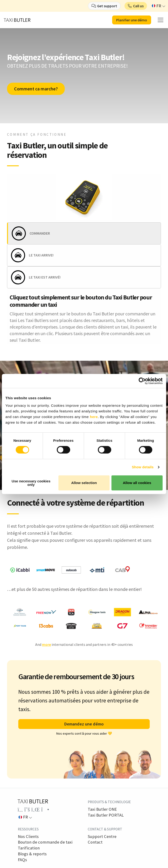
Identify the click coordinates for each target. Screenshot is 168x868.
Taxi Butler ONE (102, 809)
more (46, 644)
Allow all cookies (137, 483)
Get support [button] (107, 6)
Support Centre (102, 837)
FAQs (22, 860)
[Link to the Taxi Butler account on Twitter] (27, 810)
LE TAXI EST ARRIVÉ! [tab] (45, 277)
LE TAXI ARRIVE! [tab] (41, 255)
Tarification (29, 848)
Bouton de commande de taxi (45, 842)
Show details (143, 467)
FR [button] (157, 6)
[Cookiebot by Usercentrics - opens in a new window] (142, 381)
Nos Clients (28, 837)
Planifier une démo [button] (132, 20)
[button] (136, 6)
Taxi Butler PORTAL (106, 815)
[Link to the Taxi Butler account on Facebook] (20, 810)
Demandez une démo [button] (84, 724)
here (94, 417)
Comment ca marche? (36, 89)
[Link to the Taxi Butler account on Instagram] (45, 810)
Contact (95, 842)
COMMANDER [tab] (40, 233)
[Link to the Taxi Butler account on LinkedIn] (35, 810)
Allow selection (84, 483)
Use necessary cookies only (31, 483)
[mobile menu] (160, 20)
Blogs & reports (32, 854)
